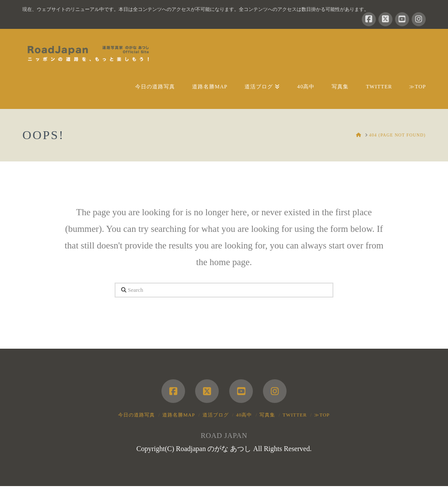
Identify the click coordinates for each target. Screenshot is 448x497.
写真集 (267, 415)
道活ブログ (216, 415)
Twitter (295, 415)
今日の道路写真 (136, 415)
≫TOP (322, 415)
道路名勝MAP (179, 415)
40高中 (244, 415)
